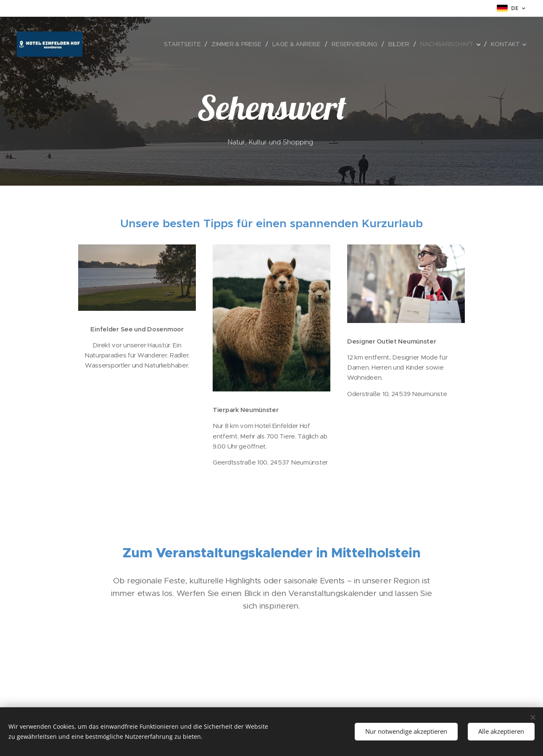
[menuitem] (185, 44)
